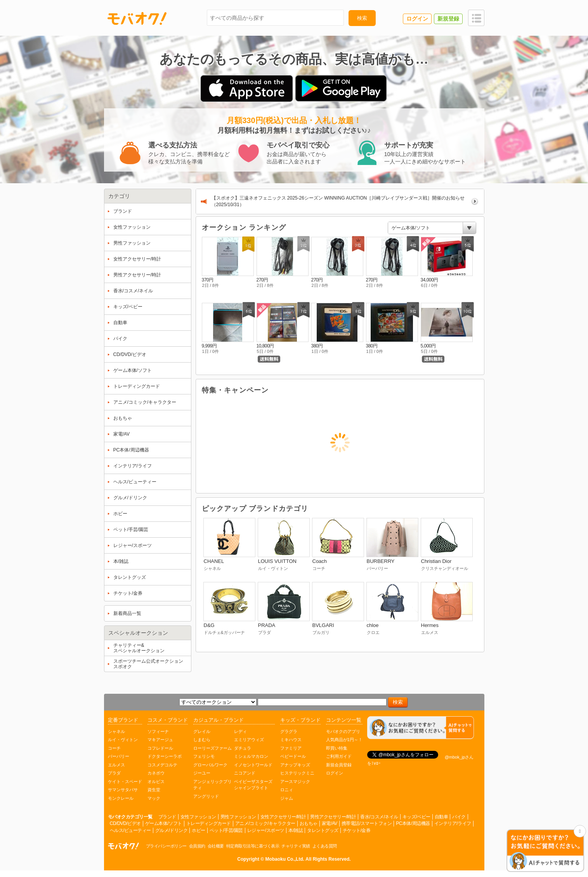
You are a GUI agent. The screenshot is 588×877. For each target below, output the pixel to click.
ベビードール (293, 756)
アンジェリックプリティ (212, 785)
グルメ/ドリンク (171, 830)
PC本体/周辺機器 (413, 823)
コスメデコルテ (162, 765)
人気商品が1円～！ (344, 740)
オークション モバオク (123, 846)
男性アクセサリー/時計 (333, 817)
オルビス (156, 781)
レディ (240, 731)
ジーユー (202, 773)
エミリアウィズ (249, 740)
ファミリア (291, 748)
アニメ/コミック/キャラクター (265, 823)
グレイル (202, 731)
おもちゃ (309, 823)
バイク (459, 817)
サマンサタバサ (123, 790)
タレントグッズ (323, 830)
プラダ (114, 773)
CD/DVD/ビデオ (125, 823)
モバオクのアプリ (343, 731)
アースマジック (295, 781)
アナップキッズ (295, 765)
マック (154, 798)
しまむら (202, 740)
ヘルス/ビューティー (130, 830)
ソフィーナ (158, 731)
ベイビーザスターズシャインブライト (253, 785)
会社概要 (216, 846)
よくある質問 (325, 846)
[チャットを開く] (545, 851)
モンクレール (121, 798)
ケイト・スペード (125, 781)
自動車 (441, 817)
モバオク (137, 18)
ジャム (287, 798)
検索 (362, 18)
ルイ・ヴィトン (123, 740)
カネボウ (156, 773)
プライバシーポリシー (166, 846)
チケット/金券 (357, 830)
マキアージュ (160, 740)
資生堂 (154, 790)
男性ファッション (238, 817)
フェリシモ (204, 756)
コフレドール (160, 748)
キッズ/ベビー (416, 817)
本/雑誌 (296, 830)
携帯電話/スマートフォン (367, 823)
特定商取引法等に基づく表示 (253, 846)
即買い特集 (337, 748)
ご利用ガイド (339, 756)
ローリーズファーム (212, 748)
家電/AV (330, 823)
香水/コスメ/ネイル (379, 817)
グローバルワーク (210, 765)
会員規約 (197, 846)
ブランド (167, 817)
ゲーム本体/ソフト (164, 823)
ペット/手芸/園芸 (226, 830)
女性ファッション (198, 817)
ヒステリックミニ (297, 773)
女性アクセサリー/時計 (283, 817)
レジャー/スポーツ (266, 830)
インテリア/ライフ (453, 823)
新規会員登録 (339, 765)
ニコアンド (245, 773)
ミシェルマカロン (251, 756)
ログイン (335, 773)
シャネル (116, 731)
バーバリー (119, 756)
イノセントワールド (253, 765)
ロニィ (287, 790)
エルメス (116, 765)
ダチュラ (243, 748)
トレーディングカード (209, 823)
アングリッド (206, 796)
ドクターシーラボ (165, 756)
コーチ (114, 748)
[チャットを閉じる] (580, 831)
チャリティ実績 (296, 846)
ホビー (199, 830)
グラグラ (289, 731)
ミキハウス (291, 740)
